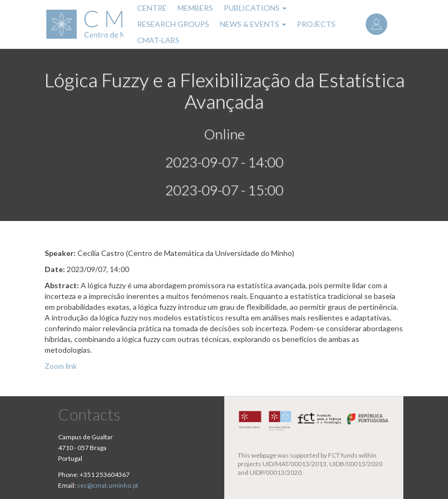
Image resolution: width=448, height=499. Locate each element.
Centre (152, 8)
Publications (255, 8)
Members (195, 8)
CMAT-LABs (158, 40)
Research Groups (173, 24)
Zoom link (61, 366)
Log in (376, 24)
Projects (316, 24)
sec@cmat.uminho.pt (108, 485)
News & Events (253, 24)
